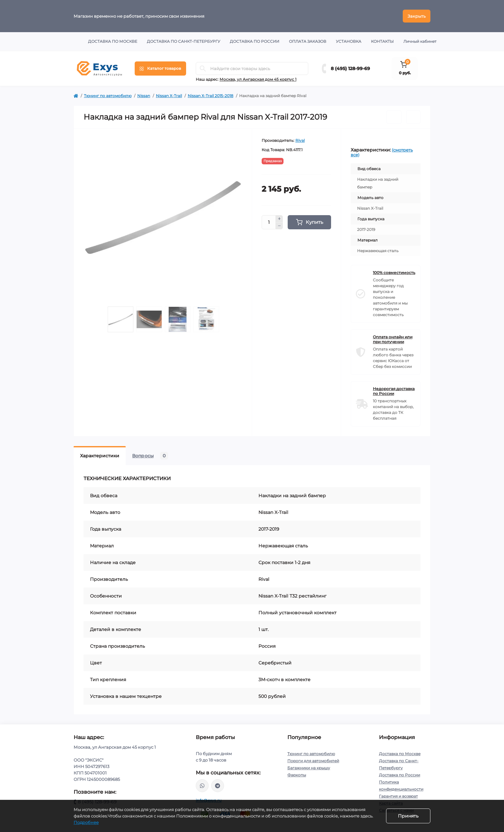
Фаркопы (297, 775)
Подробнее (86, 822)
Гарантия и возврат (398, 796)
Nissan (144, 96)
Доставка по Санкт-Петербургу (184, 41)
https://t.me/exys (218, 786)
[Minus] (279, 226)
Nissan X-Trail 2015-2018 (211, 96)
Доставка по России (255, 41)
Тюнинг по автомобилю (108, 96)
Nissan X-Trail (169, 96)
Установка (349, 41)
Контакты (382, 41)
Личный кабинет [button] (420, 41)
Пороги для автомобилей (313, 761)
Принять (408, 816)
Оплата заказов (308, 41)
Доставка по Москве (113, 41)
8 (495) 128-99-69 (350, 69)
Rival (300, 140)
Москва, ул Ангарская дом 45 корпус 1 (258, 79)
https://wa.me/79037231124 (202, 786)
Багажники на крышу (309, 768)
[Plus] (279, 219)
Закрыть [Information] (417, 16)
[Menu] (160, 69)
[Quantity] (269, 222)
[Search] (203, 69)
